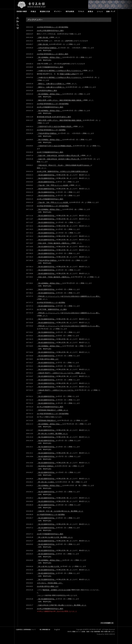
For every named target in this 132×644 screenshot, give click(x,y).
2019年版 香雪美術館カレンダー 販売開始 (51, 130)
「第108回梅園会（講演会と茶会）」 (50, 111)
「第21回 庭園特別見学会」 (46, 524)
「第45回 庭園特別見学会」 (46, 216)
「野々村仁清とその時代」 (46, 482)
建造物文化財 (45, 11)
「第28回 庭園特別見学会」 (46, 430)
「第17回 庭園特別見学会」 (46, 580)
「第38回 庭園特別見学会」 (46, 274)
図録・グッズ (111, 11)
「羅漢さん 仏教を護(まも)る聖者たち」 (51, 84)
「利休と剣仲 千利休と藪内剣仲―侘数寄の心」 (54, 243)
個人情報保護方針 (44, 630)
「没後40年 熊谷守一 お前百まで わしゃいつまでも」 (56, 390)
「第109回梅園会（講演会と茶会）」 (50, 94)
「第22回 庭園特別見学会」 (46, 501)
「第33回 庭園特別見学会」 (46, 352)
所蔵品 (33, 11)
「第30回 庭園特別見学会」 (46, 383)
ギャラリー (58, 11)
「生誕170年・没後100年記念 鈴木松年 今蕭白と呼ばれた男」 (59, 156)
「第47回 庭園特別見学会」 (46, 178)
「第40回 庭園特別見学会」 (46, 257)
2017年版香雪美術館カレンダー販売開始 (51, 515)
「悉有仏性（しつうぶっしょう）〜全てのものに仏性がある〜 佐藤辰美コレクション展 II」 (69, 296)
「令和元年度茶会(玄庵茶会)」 (47, 48)
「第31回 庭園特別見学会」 (46, 376)
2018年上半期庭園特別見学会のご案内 (50, 199)
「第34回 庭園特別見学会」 (46, 343)
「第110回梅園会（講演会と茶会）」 (50, 57)
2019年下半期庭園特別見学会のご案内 (50, 67)
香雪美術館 (32, 5)
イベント (100, 11)
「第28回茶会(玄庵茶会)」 (46, 466)
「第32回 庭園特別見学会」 (46, 369)
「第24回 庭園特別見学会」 (46, 479)
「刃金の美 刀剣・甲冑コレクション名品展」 (53, 185)
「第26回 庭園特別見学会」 (46, 453)
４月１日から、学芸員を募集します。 (50, 583)
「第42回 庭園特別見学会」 (46, 236)
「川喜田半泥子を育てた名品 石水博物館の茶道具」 (55, 127)
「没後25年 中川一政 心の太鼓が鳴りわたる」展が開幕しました (60, 511)
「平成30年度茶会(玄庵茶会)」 (47, 133)
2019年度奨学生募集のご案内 (47, 91)
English (57, 630)
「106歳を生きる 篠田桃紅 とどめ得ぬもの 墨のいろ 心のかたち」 (60, 71)
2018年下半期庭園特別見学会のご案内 (50, 152)
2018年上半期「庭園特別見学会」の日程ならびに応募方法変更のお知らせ (62, 171)
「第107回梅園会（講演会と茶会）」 (50, 140)
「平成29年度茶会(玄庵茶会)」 (47, 260)
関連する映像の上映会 (68, 74)
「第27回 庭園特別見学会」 (46, 437)
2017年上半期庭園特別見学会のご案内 (50, 407)
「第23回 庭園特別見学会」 (46, 498)
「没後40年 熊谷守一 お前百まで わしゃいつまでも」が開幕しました (61, 373)
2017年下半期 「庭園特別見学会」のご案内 (52, 309)
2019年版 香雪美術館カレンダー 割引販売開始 (53, 104)
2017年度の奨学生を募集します (48, 359)
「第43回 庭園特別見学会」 (46, 226)
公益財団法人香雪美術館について (26, 630)
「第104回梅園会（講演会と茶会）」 (50, 283)
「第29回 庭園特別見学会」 (46, 387)
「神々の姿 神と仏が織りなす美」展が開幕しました (55, 537)
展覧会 (90, 11)
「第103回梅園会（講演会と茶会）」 (50, 346)
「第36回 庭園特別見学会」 (46, 323)
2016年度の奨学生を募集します (48, 586)
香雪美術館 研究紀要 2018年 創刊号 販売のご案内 (54, 117)
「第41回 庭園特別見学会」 (46, 247)
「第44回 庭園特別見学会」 (46, 219)
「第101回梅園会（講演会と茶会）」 (50, 485)
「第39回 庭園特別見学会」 (46, 267)
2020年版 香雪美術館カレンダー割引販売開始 (53, 27)
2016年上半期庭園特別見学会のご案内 (50, 609)
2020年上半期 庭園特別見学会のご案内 (50, 31)
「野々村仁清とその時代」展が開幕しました (52, 434)
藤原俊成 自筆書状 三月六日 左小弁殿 (57, 590)
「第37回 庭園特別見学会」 (46, 319)
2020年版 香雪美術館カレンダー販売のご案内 (53, 54)
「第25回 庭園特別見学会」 (46, 463)
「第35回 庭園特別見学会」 (46, 339)
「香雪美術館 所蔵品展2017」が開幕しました (53, 410)
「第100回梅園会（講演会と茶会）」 (50, 560)
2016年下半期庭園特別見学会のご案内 (50, 534)
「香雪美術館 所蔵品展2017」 (47, 420)
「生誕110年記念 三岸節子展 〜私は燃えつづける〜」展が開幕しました (62, 605)
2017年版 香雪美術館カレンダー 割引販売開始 (53, 414)
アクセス (81, 11)
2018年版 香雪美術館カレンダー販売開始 (51, 303)
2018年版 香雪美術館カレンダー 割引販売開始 (53, 206)
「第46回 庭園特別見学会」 (46, 189)
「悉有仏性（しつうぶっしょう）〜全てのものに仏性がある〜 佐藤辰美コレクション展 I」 (68, 313)
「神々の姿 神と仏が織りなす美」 (49, 566)
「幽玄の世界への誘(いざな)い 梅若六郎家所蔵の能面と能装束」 (60, 100)
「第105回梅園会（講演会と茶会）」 (50, 209)
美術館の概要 (22, 11)
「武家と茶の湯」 (43, 37)
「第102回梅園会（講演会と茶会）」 (50, 424)
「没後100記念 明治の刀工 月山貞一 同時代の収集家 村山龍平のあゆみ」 (64, 165)
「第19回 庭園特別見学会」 (46, 551)
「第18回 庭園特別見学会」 (46, 570)
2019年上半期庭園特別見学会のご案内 (50, 107)
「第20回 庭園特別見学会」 (46, 541)
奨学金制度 (70, 11)
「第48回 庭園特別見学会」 (46, 175)
